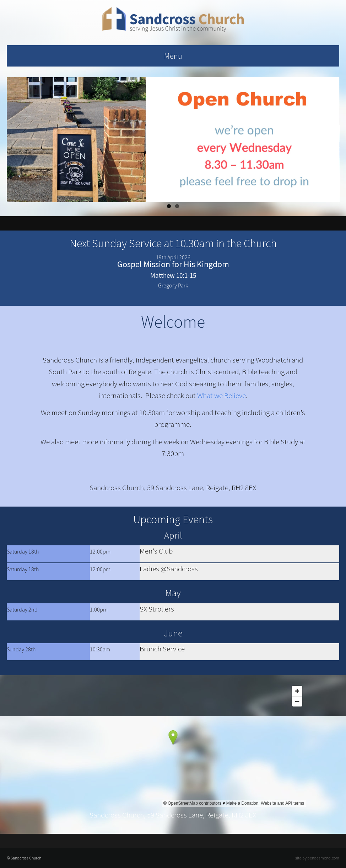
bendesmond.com (323, 858)
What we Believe (221, 396)
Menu (173, 56)
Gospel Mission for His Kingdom (173, 264)
